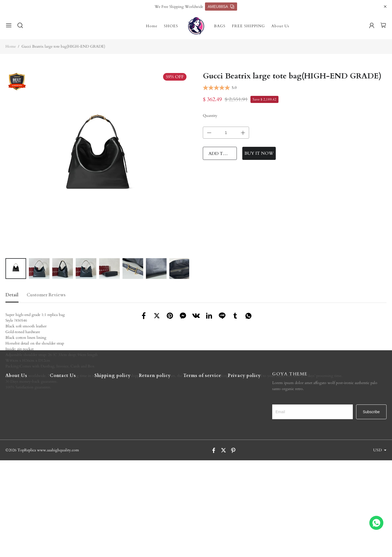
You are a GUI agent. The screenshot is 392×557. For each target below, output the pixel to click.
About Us (280, 26)
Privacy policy (244, 472)
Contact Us (63, 472)
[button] (9, 269)
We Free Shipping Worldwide (179, 7)
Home (152, 26)
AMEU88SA (221, 7)
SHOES (171, 26)
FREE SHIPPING (248, 26)
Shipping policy (113, 472)
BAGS (220, 26)
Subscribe (371, 509)
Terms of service (202, 472)
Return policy (155, 472)
